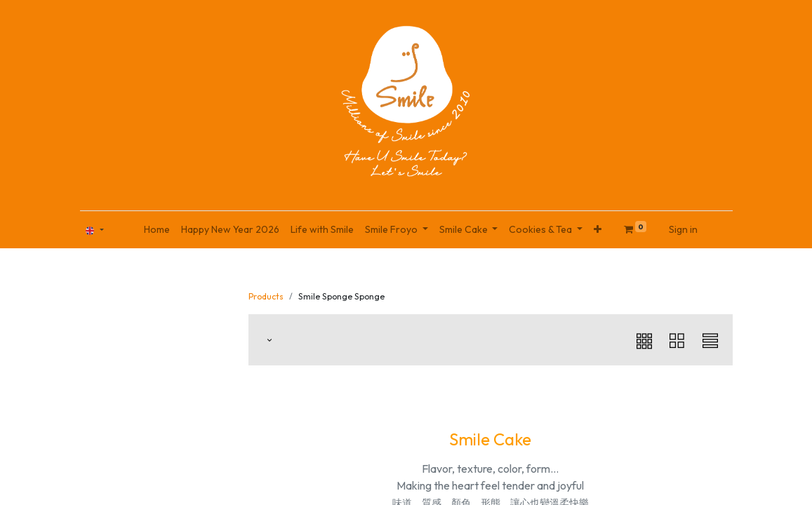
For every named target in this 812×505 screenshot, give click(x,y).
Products (266, 296)
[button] (598, 230)
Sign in (683, 229)
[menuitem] (157, 230)
